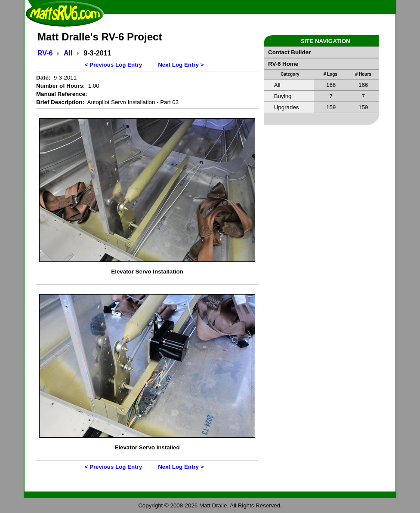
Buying (283, 96)
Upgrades (287, 107)
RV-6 (45, 53)
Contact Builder (289, 52)
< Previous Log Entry (114, 65)
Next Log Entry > (181, 65)
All (68, 53)
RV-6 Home (283, 64)
